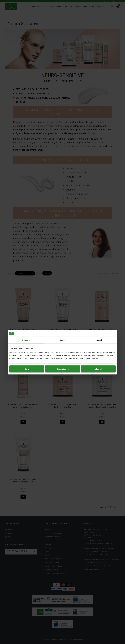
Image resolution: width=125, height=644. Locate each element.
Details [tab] (62, 310)
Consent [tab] (26, 310)
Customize (63, 339)
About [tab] (99, 310)
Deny (27, 339)
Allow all (98, 339)
